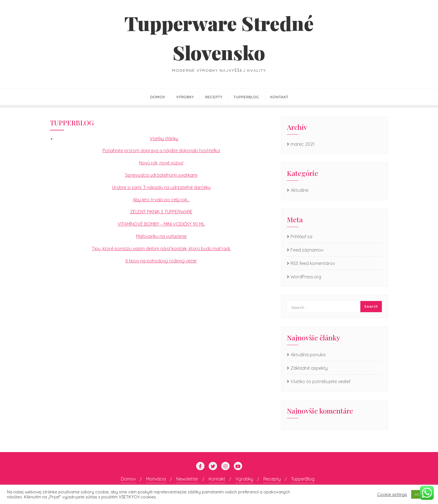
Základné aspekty (309, 368)
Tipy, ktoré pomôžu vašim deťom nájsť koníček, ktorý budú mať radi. (161, 249)
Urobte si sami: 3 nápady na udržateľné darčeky (161, 187)
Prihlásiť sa (301, 237)
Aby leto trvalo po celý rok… (161, 200)
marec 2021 (303, 144)
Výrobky (244, 479)
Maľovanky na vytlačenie (161, 236)
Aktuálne (299, 190)
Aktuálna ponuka (308, 355)
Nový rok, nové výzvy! (161, 163)
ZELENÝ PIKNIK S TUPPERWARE (161, 212)
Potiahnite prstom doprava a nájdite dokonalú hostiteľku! (161, 151)
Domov (128, 479)
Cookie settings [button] (392, 495)
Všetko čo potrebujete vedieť (320, 381)
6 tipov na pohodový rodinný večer (161, 261)
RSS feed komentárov (313, 263)
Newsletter (187, 479)
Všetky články (164, 138)
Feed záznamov (307, 250)
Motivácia (156, 479)
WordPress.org (306, 277)
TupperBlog (303, 479)
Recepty (272, 479)
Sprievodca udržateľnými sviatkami (161, 175)
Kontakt (217, 479)
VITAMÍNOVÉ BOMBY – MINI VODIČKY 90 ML (161, 224)
